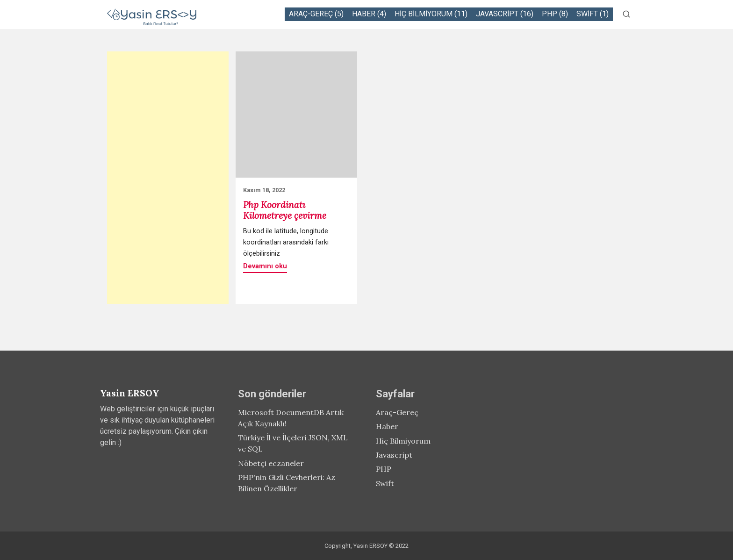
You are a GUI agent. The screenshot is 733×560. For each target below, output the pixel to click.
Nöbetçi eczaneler (271, 463)
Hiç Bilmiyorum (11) (431, 14)
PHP (384, 469)
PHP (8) (555, 14)
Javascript (394, 455)
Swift (385, 483)
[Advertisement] (168, 178)
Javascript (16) (505, 14)
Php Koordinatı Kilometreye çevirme (285, 210)
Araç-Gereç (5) (316, 14)
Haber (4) (369, 14)
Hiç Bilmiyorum (403, 441)
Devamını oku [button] (265, 266)
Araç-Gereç (397, 412)
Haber (387, 426)
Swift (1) (593, 14)
